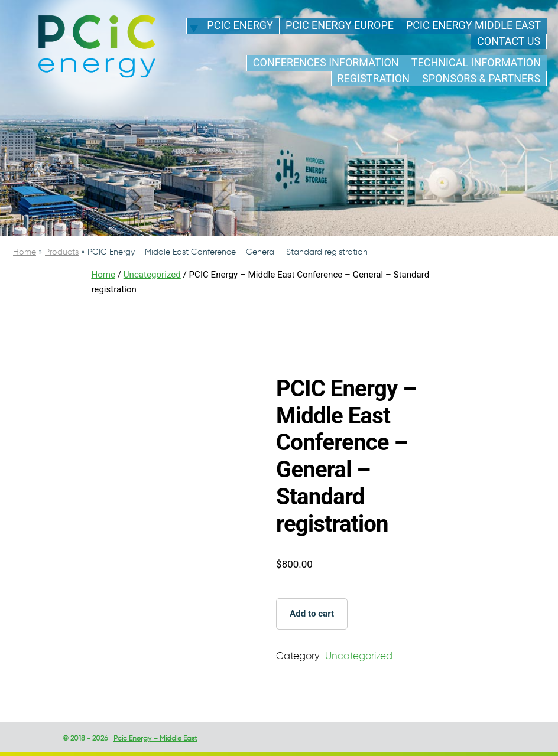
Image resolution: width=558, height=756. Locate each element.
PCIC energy (240, 25)
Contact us (509, 41)
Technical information (476, 62)
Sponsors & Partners (481, 78)
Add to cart (312, 614)
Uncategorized (152, 275)
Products (62, 252)
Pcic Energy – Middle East (155, 738)
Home (25, 252)
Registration (374, 78)
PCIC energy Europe (340, 25)
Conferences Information (326, 62)
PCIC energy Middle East (473, 25)
